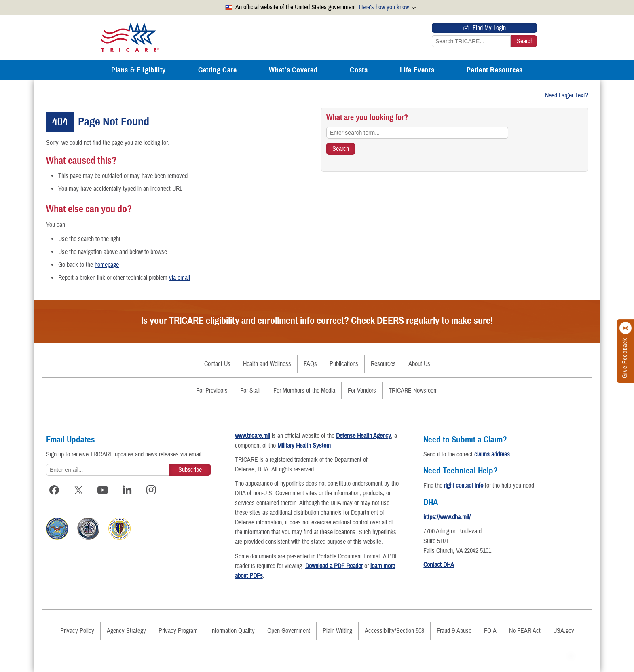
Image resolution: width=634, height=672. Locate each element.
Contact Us (217, 364)
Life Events (417, 70)
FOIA (490, 631)
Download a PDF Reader (334, 566)
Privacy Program (178, 631)
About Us (419, 364)
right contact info (464, 486)
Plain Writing (337, 631)
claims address (492, 454)
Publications (344, 364)
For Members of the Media (304, 391)
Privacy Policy (77, 631)
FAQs (310, 364)
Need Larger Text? (566, 95)
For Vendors (362, 391)
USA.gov (564, 631)
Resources (383, 364)
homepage (107, 265)
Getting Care (218, 70)
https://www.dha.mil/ (447, 517)
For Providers (212, 391)
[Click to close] (626, 328)
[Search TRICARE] (341, 149)
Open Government (289, 631)
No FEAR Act (525, 631)
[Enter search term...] (417, 133)
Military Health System (304, 446)
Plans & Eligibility (138, 70)
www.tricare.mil (253, 436)
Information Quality (232, 631)
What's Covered (293, 70)
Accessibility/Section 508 (394, 631)
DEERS (390, 321)
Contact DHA (439, 565)
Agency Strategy (126, 631)
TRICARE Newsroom (413, 391)
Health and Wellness (267, 364)
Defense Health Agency (363, 436)
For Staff (250, 391)
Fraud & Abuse (454, 631)
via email (180, 278)
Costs (359, 70)
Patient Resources (495, 70)
